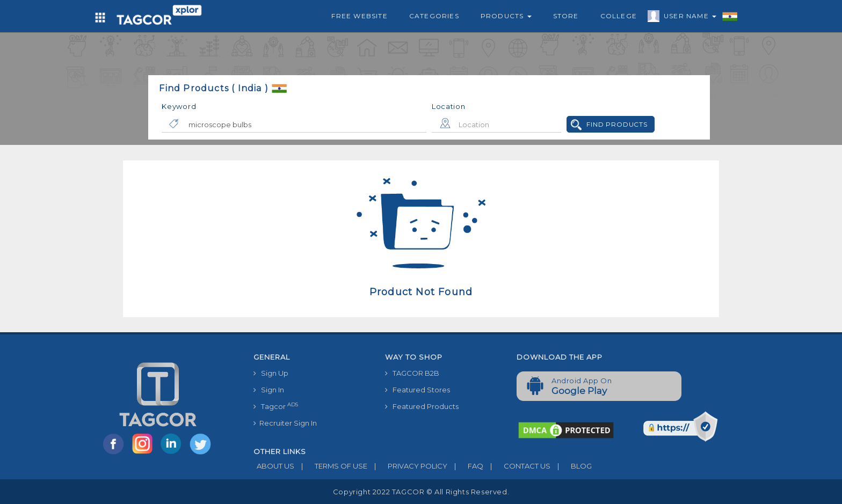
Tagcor (276, 406)
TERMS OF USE (331, 466)
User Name (687, 18)
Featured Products (422, 406)
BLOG (571, 466)
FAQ (465, 466)
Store (566, 16)
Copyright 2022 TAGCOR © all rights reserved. (421, 492)
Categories (434, 16)
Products (506, 16)
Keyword (179, 106)
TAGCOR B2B (412, 373)
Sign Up (271, 373)
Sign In (269, 390)
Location (449, 106)
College (619, 16)
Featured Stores (418, 390)
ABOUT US (274, 466)
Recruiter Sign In (285, 423)
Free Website (359, 16)
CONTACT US (517, 466)
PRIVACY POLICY (407, 466)
